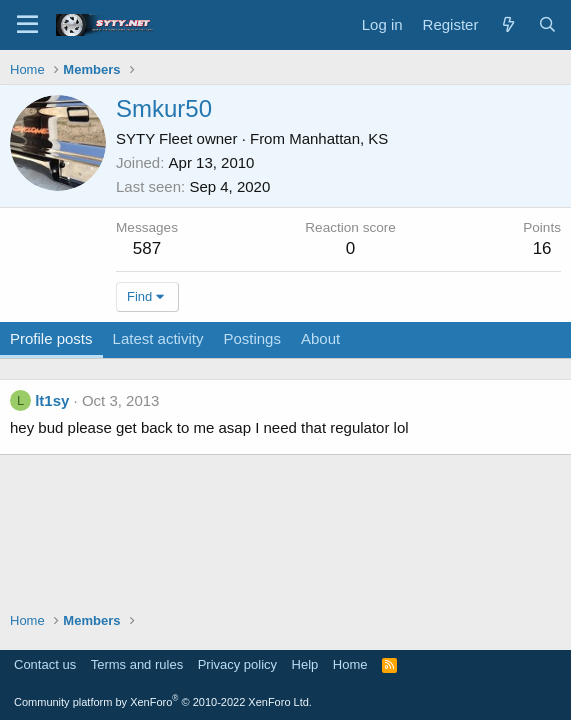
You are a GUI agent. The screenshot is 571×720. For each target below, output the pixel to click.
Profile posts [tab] (51, 338)
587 (147, 248)
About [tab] (320, 338)
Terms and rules (137, 664)
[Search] (547, 24)
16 (542, 248)
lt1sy (52, 400)
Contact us (45, 664)
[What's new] (507, 24)
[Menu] (27, 25)
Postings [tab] (252, 338)
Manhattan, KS (338, 138)
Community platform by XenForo (163, 702)
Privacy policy (237, 664)
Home (350, 664)
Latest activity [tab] (158, 338)
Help (305, 664)
